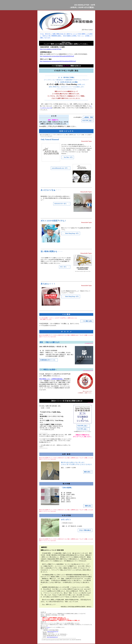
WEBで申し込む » (87, 121)
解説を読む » (88, 472)
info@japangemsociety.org (53, 631)
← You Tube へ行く (68, 157)
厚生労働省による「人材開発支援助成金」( (52, 379)
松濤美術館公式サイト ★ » (48, 360)
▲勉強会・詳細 (88, 117)
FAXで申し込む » (83, 429)
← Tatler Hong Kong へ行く (71, 233)
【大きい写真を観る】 (85, 530)
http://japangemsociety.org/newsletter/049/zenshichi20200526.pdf (57, 56)
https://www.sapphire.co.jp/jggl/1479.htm (51, 49)
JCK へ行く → (65, 267)
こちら (48, 627)
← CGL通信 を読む (87, 321)
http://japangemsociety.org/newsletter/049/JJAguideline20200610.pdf (58, 61)
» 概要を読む (88, 506)
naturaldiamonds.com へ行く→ (61, 168)
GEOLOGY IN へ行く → (62, 204)
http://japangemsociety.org (52, 637)
